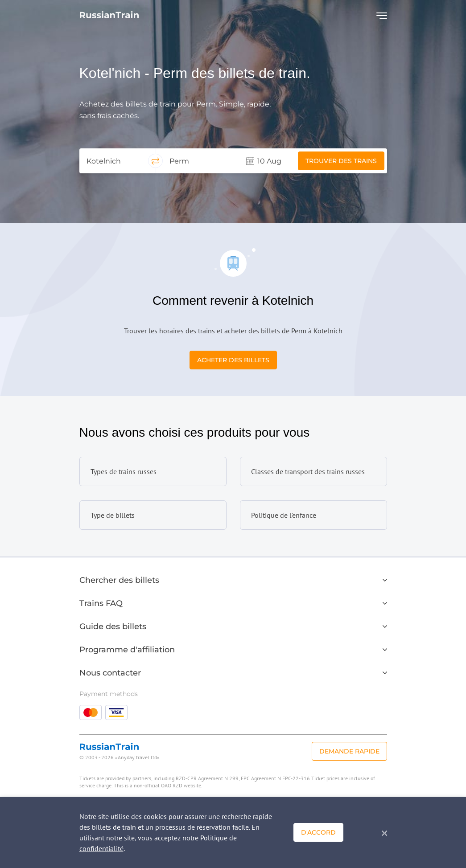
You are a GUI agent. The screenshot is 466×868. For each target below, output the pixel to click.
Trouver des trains (341, 161)
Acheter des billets (233, 360)
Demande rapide (349, 751)
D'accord (318, 832)
